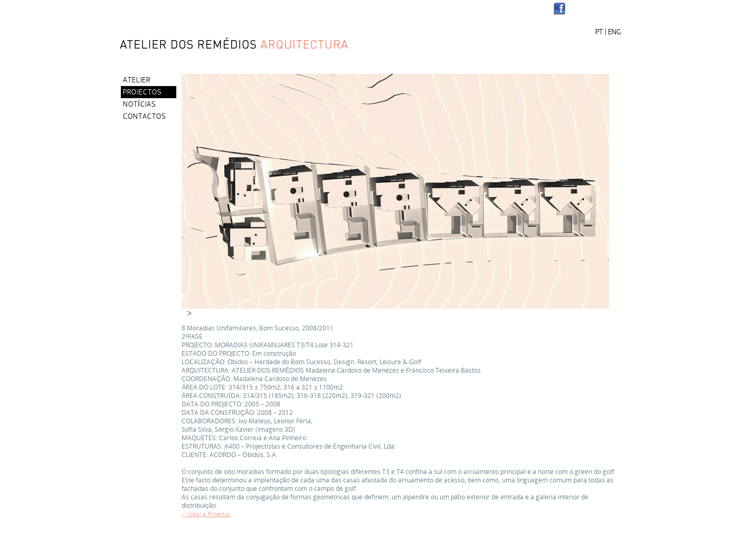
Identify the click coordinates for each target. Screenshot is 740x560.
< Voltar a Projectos (206, 514)
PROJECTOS (142, 93)
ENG (614, 32)
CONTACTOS (144, 117)
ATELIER (137, 80)
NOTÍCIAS (139, 105)
